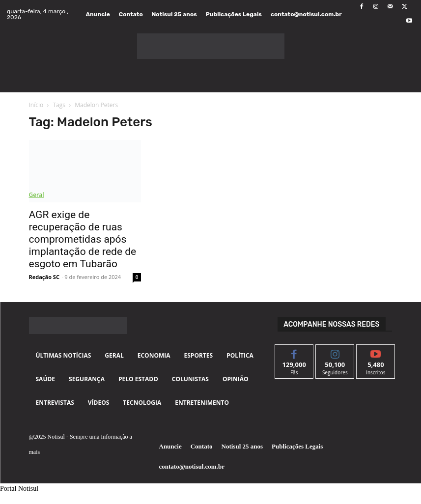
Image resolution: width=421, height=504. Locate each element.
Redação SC (44, 277)
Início (36, 105)
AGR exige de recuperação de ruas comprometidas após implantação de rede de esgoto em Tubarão (83, 239)
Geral (37, 195)
